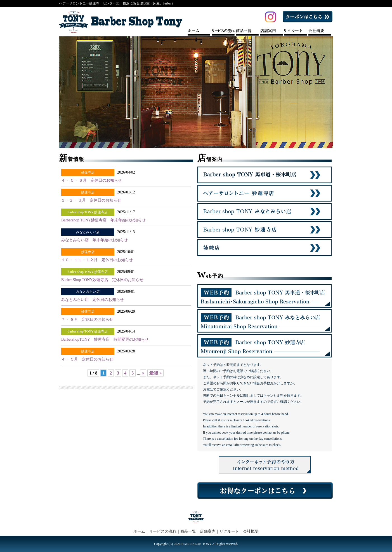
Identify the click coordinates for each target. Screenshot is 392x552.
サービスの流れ (163, 531)
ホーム (139, 531)
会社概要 (251, 531)
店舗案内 (208, 531)
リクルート (229, 531)
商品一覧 (188, 531)
